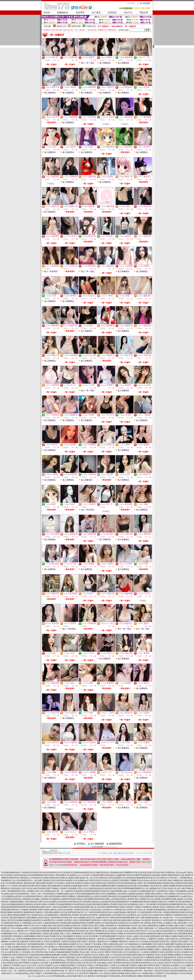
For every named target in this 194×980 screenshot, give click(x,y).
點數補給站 (63, 13)
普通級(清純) (91, 26)
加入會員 (96, 13)
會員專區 (80, 13)
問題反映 (144, 13)
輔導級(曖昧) (76, 26)
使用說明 (112, 13)
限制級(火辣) (62, 26)
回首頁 (47, 13)
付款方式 (128, 13)
